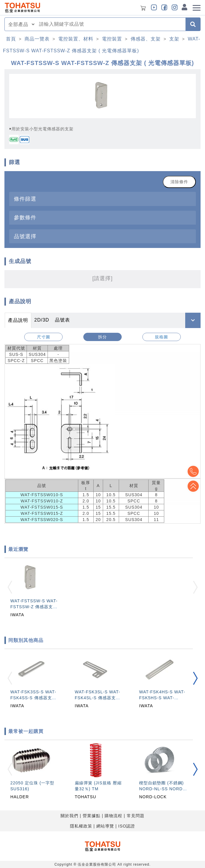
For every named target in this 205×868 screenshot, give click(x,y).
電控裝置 (112, 39)
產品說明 (18, 320)
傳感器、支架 (146, 39)
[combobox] (110, 24)
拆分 (102, 337)
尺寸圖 (44, 337)
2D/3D (42, 320)
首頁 (11, 39)
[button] (195, 678)
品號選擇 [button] (25, 236)
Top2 (193, 471)
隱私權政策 (81, 826)
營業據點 (92, 816)
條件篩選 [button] (25, 199)
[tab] (102, 199)
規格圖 (161, 337)
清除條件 (179, 182)
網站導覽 (105, 826)
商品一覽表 (37, 39)
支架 (174, 39)
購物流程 (113, 816)
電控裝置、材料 (76, 39)
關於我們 (69, 816)
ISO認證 (127, 826)
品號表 (62, 320)
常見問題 (136, 816)
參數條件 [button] (25, 217)
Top (193, 486)
